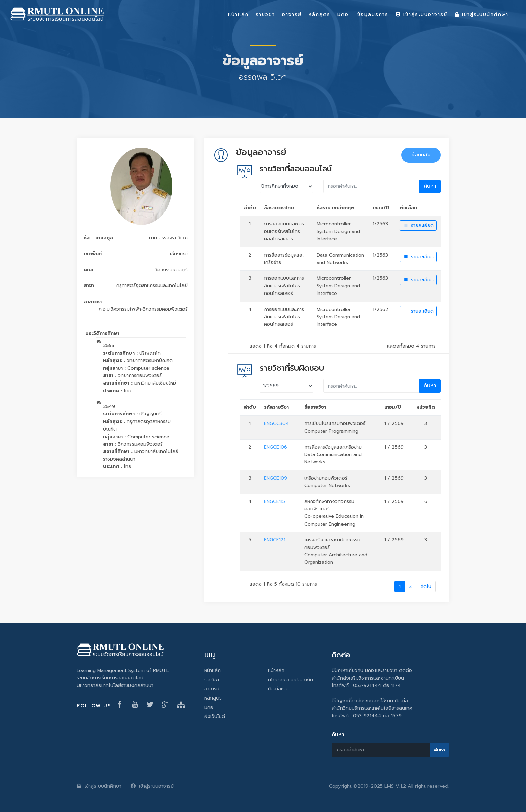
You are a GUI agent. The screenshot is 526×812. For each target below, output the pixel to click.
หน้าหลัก (213, 670)
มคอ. (209, 707)
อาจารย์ (212, 689)
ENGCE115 (275, 502)
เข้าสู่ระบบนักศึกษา (99, 786)
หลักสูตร (213, 698)
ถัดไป (426, 587)
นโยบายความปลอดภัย (291, 680)
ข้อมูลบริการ (373, 14)
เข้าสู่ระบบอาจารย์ (152, 786)
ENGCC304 (277, 424)
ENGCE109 (276, 478)
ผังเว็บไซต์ (215, 716)
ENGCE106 (276, 447)
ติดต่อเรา (277, 689)
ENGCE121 (275, 540)
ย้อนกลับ (421, 155)
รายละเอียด (418, 225)
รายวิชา (212, 680)
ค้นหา (430, 186)
